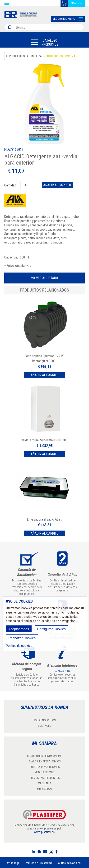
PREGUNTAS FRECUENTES (45, 778)
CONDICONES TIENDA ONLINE (45, 756)
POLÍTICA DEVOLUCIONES (45, 767)
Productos (17, 56)
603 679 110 (62, 671)
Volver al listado (44, 278)
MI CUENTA (44, 783)
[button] (44, 42)
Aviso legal (13, 863)
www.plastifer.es (44, 832)
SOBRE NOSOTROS (44, 720)
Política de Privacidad (38, 863)
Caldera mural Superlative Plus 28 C (45, 440)
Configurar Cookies (52, 629)
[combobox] (49, 27)
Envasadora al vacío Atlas (44, 519)
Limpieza (36, 56)
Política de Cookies (68, 863)
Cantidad (11, 185)
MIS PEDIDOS (45, 789)
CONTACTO (45, 726)
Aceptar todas (19, 629)
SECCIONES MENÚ (64, 19)
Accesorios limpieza (61, 56)
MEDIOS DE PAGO (45, 772)
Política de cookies (19, 646)
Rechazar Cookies (22, 638)
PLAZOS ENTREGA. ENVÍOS (44, 761)
